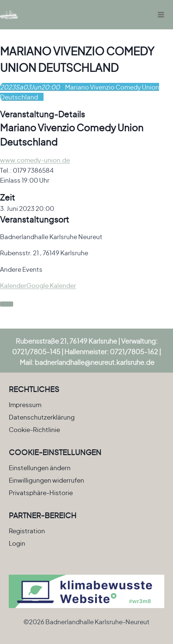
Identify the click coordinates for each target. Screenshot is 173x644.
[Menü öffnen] (161, 14)
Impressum (25, 405)
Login (17, 543)
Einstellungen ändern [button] (40, 468)
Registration (27, 531)
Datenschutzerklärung (42, 417)
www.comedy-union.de (35, 160)
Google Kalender (51, 285)
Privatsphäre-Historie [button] (41, 493)
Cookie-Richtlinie (34, 429)
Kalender (13, 285)
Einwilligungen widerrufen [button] (46, 480)
